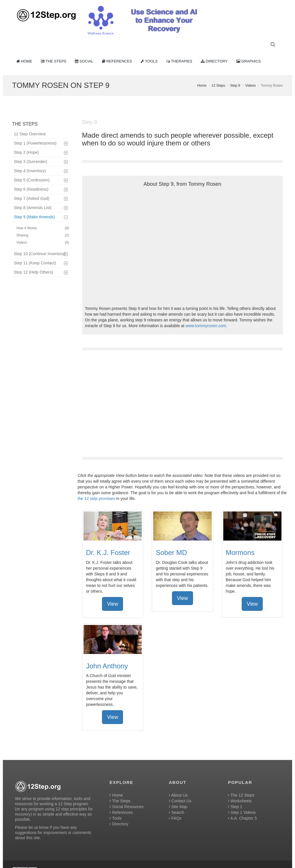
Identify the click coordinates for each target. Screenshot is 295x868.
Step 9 (235, 75)
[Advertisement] (183, 393)
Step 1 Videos (242, 802)
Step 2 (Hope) (26, 142)
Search (176, 802)
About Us (178, 785)
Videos (250, 75)
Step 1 (235, 797)
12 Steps (218, 75)
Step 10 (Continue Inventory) (40, 244)
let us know (39, 817)
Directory (119, 814)
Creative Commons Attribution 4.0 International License (171, 861)
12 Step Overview (30, 124)
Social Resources (126, 797)
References (121, 802)
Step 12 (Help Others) (33, 262)
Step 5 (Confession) (32, 170)
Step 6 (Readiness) (31, 179)
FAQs (175, 808)
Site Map (178, 797)
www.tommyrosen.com (206, 316)
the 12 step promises (97, 488)
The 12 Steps (241, 785)
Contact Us (180, 791)
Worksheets (240, 791)
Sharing (43, 225)
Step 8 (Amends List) (33, 198)
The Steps (120, 791)
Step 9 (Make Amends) (34, 207)
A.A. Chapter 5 (242, 808)
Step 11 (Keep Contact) (35, 253)
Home (202, 75)
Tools (115, 808)
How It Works (43, 218)
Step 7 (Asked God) (32, 188)
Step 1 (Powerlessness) (35, 133)
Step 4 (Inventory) (30, 161)
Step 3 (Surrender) (31, 151)
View (112, 594)
